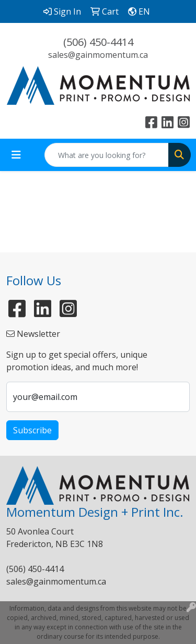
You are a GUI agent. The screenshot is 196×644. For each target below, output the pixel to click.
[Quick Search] (107, 155)
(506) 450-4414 (98, 42)
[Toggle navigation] (16, 155)
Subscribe (32, 430)
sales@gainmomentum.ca (98, 55)
